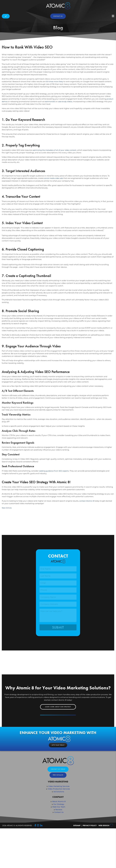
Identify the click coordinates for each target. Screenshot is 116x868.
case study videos (66, 140)
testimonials (50, 140)
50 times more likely (55, 120)
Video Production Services (59, 830)
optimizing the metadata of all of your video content (56, 189)
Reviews (59, 851)
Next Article (7, 548)
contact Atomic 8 (87, 541)
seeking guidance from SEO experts (55, 511)
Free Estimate (58, 817)
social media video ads (54, 217)
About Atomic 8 (59, 843)
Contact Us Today (58, 810)
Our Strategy (59, 846)
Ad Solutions (59, 833)
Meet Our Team (59, 848)
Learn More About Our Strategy (58, 748)
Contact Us (59, 854)
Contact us (58, 16)
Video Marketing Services (59, 828)
